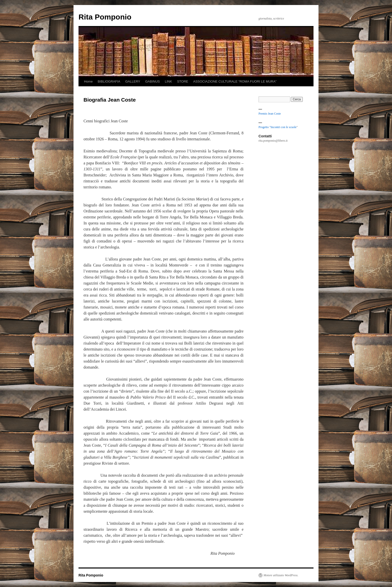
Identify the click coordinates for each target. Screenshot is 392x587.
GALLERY (133, 81)
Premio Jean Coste (270, 114)
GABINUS (153, 81)
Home (88, 81)
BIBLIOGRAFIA (109, 81)
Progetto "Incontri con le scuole (277, 127)
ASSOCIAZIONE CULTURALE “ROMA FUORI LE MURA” (235, 81)
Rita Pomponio (105, 17)
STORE (183, 81)
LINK (168, 81)
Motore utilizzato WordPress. (281, 575)
